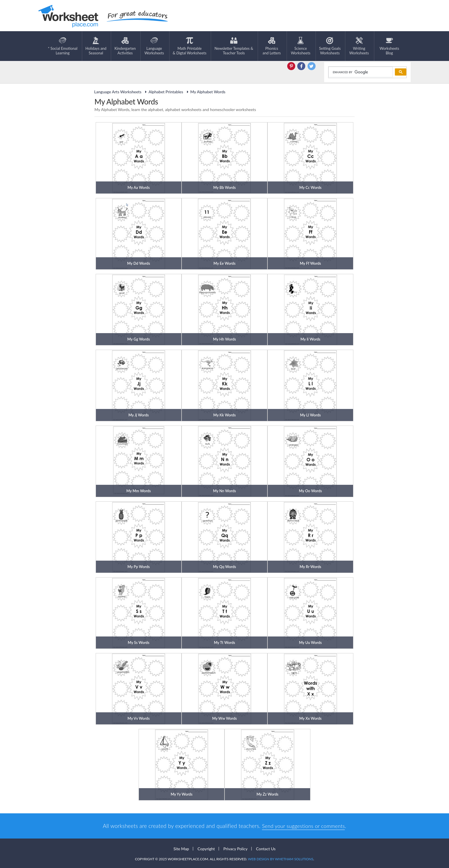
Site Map (181, 848)
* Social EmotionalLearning (63, 46)
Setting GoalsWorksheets (330, 46)
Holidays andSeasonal (96, 46)
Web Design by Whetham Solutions (281, 859)
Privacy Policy (235, 848)
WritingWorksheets (359, 46)
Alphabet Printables (163, 91)
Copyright (206, 848)
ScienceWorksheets (301, 46)
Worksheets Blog (389, 46)
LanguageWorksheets (154, 46)
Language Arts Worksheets (118, 91)
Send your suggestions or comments (303, 826)
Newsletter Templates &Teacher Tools (234, 46)
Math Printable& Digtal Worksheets (190, 46)
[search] (360, 72)
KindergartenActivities (125, 46)
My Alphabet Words (205, 91)
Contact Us (266, 848)
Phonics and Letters (272, 46)
